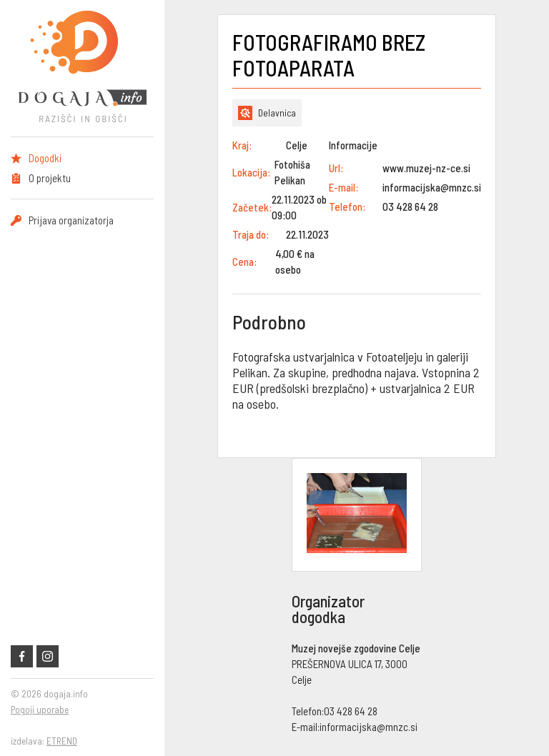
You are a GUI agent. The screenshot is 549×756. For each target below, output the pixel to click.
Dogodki (45, 158)
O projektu (50, 178)
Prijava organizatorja (71, 220)
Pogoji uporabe (40, 710)
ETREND (62, 741)
